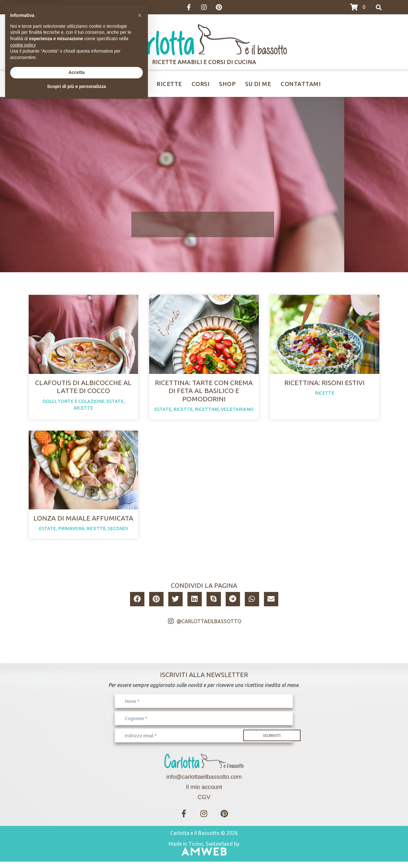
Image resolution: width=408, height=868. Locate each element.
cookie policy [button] (23, 809)
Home (96, 84)
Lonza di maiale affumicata (83, 524)
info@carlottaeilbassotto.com (204, 783)
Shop (227, 84)
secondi (118, 535)
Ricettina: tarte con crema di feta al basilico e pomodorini (204, 394)
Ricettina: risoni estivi (324, 386)
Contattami (301, 84)
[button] (137, 605)
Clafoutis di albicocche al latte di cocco (83, 390)
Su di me (258, 84)
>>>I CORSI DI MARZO (51, 7)
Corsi (201, 84)
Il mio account (204, 793)
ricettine (207, 412)
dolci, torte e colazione (73, 405)
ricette (83, 411)
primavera (71, 535)
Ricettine (131, 84)
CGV (204, 803)
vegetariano (237, 412)
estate (115, 405)
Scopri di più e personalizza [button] (76, 850)
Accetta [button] (77, 837)
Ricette (169, 84)
